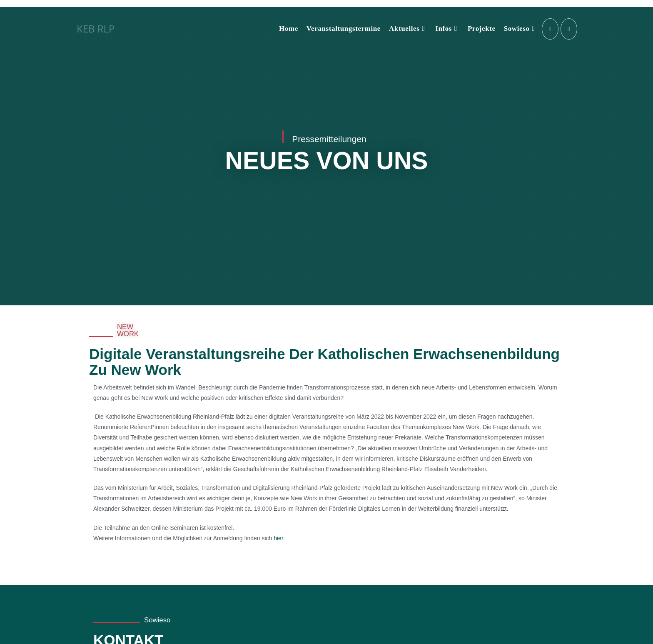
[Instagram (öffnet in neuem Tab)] (550, 29)
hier (278, 538)
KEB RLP (96, 29)
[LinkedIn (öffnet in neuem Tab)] (569, 29)
